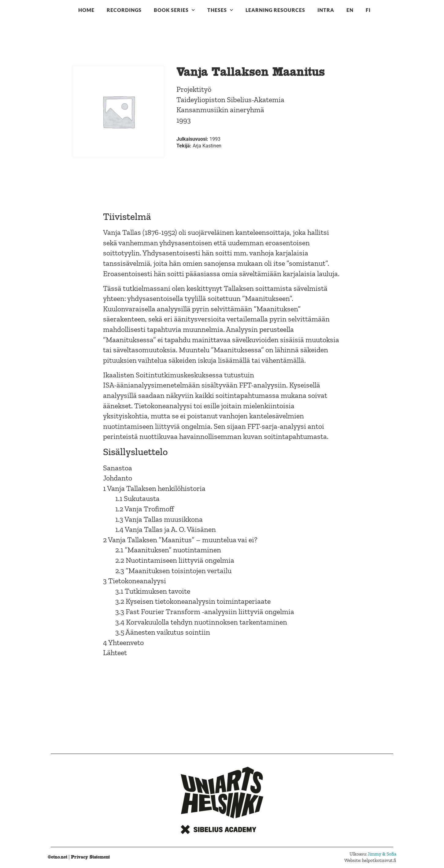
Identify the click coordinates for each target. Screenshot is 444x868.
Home (86, 10)
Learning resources (275, 10)
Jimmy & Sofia (382, 854)
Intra (326, 10)
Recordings (124, 10)
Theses (220, 10)
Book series (174, 10)
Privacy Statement (90, 857)
